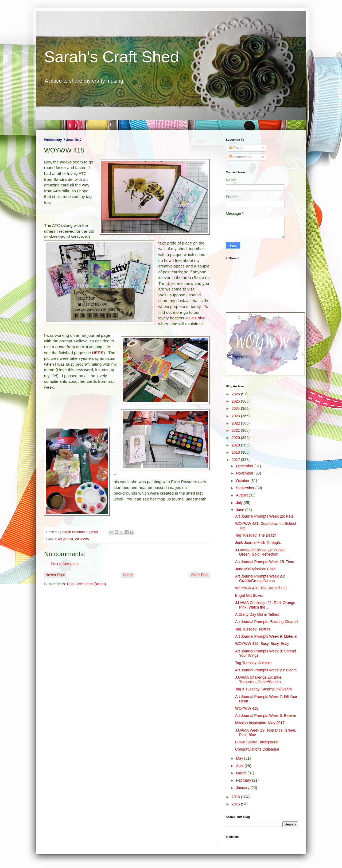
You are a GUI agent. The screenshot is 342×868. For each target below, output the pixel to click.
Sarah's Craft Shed (112, 57)
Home (128, 575)
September (246, 488)
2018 (236, 452)
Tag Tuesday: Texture (253, 629)
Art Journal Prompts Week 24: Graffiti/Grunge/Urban (260, 578)
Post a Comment (65, 564)
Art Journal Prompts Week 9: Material (266, 636)
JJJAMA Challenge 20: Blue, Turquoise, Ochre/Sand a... (260, 680)
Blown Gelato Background (257, 742)
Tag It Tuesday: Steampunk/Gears (263, 689)
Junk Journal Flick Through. (258, 542)
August (242, 495)
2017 (236, 460)
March (242, 773)
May (240, 758)
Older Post (200, 575)
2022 (236, 423)
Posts (236, 148)
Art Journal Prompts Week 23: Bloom (266, 670)
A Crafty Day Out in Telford (257, 614)
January (243, 788)
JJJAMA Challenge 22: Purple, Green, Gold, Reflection (260, 552)
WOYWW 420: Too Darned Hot (261, 588)
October (243, 481)
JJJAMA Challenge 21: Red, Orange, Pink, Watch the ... (266, 605)
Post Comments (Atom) (86, 584)
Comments (240, 157)
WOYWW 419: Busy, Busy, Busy (262, 644)
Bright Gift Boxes (249, 595)
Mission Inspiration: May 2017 (260, 723)
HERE (98, 353)
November (245, 473)
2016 (236, 797)
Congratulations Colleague (257, 749)
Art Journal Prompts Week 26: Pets (264, 516)
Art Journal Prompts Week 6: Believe (266, 716)
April (240, 766)
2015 (236, 804)
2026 (236, 394)
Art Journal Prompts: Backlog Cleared (266, 622)
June (240, 510)
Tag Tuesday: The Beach (256, 535)
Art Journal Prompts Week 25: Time (265, 562)
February (244, 780)
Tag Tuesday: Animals (253, 663)
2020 (236, 438)
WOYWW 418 (247, 708)
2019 (236, 445)
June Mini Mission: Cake (255, 569)
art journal (65, 539)
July (240, 503)
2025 (236, 401)
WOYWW (82, 539)
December (245, 466)
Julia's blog (195, 318)
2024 (236, 408)
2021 (236, 430)
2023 (236, 416)
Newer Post (55, 575)
